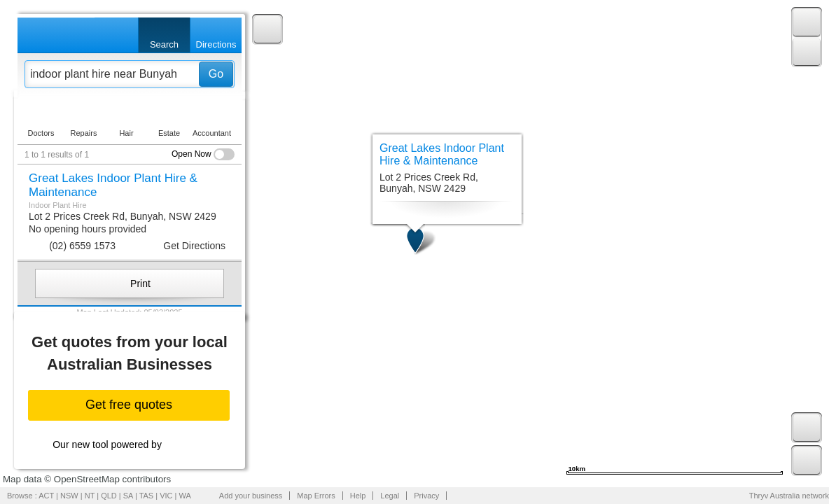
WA (185, 496)
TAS (147, 496)
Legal (390, 496)
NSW (69, 496)
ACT (46, 496)
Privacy (426, 496)
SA (128, 496)
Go (216, 74)
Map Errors (316, 496)
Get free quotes (129, 405)
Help (358, 496)
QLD (109, 496)
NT (90, 496)
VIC (166, 496)
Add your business (251, 496)
